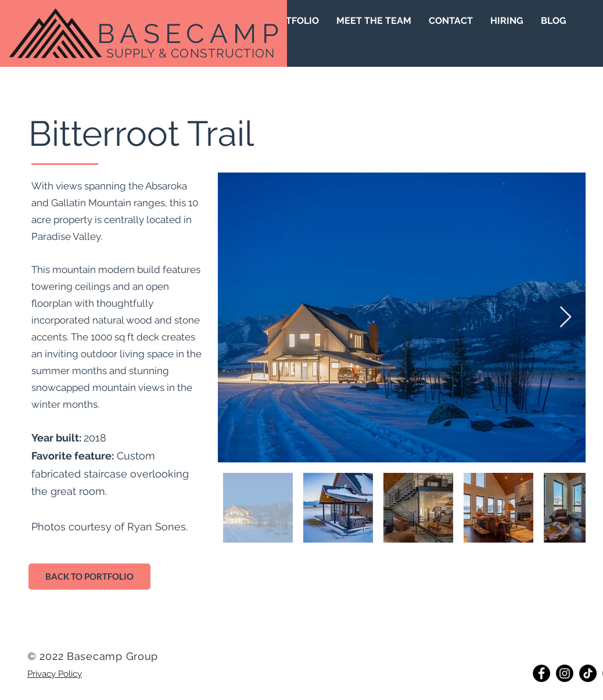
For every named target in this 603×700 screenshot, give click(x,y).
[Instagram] (565, 673)
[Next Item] (566, 317)
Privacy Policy (55, 674)
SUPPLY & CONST (161, 53)
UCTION (250, 53)
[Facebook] (541, 673)
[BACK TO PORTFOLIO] (89, 577)
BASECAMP (191, 34)
